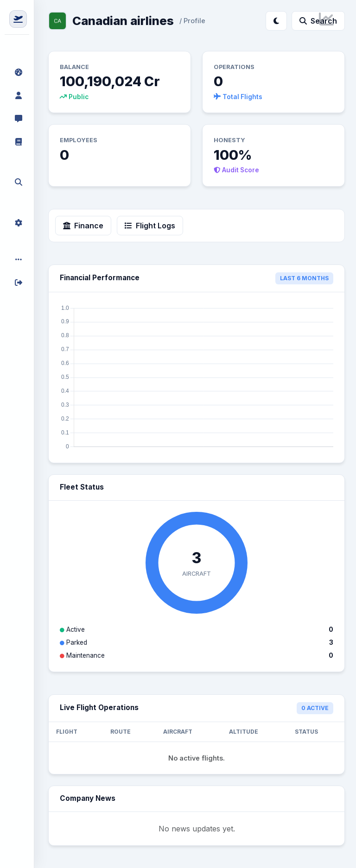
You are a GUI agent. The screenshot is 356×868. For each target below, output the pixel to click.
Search (318, 21)
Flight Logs (150, 226)
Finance (83, 226)
